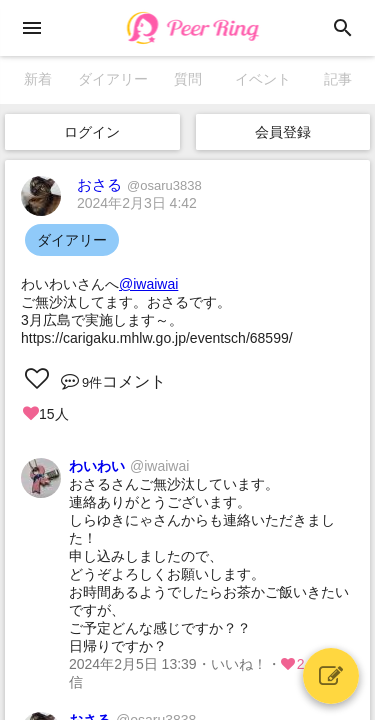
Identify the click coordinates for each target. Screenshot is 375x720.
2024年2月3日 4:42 (137, 203)
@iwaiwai (148, 284)
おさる (139, 184)
